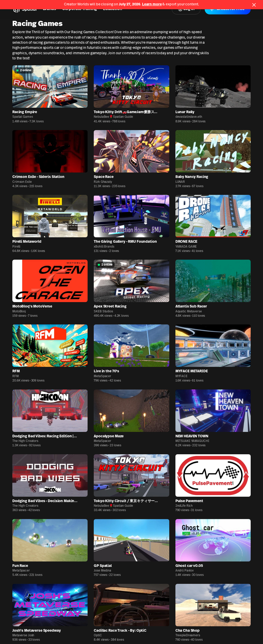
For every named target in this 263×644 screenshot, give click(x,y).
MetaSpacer (102, 376)
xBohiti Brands (104, 247)
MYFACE (181, 376)
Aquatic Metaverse (189, 312)
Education (112, 9)
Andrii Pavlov (185, 571)
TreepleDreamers (188, 636)
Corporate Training (79, 9)
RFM (16, 376)
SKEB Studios (103, 312)
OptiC (98, 636)
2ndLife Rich (184, 506)
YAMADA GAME (186, 247)
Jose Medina (102, 571)
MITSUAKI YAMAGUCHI (192, 441)
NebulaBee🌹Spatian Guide (113, 117)
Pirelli (16, 247)
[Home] (25, 9)
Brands (49, 9)
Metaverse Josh (23, 636)
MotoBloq (19, 312)
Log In (186, 9)
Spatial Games (23, 117)
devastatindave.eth (189, 117)
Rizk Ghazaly (103, 182)
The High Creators (25, 441)
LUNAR (180, 182)
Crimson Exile (22, 182)
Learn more (152, 4)
